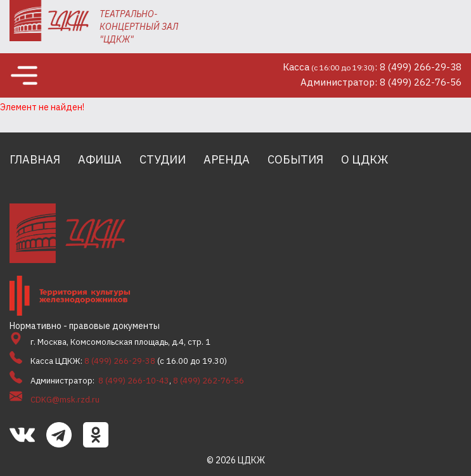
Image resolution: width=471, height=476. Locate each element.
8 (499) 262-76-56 (209, 381)
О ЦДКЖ (365, 159)
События (295, 159)
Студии (163, 159)
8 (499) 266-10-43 (134, 381)
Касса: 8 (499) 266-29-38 (372, 67)
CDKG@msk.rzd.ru (65, 400)
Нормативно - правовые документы (85, 326)
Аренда (227, 159)
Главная (35, 159)
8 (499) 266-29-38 (120, 361)
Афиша (100, 159)
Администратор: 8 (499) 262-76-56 (381, 82)
